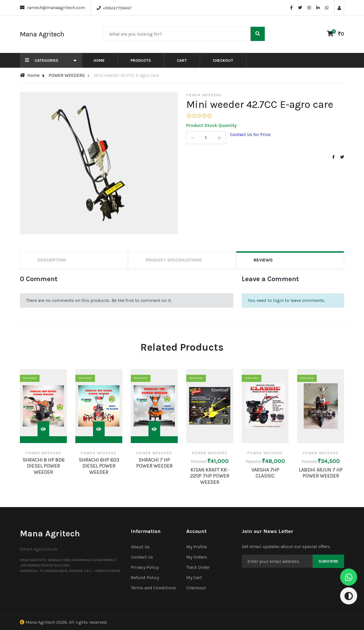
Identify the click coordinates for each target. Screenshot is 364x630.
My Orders (197, 557)
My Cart (194, 577)
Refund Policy (145, 577)
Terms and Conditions (153, 588)
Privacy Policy (145, 567)
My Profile (197, 547)
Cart (182, 60)
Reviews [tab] (263, 260)
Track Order (198, 567)
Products (141, 60)
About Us (140, 547)
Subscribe (328, 561)
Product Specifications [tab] (174, 260)
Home (99, 60)
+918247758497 (117, 8)
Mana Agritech (40, 622)
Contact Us (142, 557)
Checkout (223, 60)
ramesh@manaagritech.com (56, 8)
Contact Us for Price (250, 134)
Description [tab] (52, 260)
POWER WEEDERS (67, 75)
